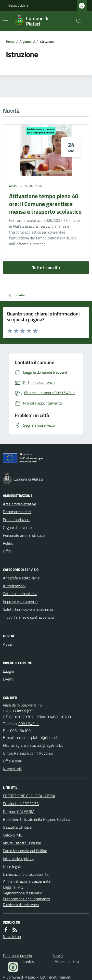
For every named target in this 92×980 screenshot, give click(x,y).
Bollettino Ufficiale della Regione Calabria (37, 819)
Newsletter (12, 937)
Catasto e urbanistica (20, 594)
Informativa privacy (19, 859)
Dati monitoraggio (17, 955)
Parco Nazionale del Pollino (25, 851)
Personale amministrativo (24, 535)
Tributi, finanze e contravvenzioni (30, 617)
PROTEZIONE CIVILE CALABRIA (29, 796)
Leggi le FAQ (13, 887)
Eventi (8, 679)
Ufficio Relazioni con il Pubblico (28, 753)
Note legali (12, 866)
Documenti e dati (17, 512)
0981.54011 (29, 724)
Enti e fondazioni (17, 520)
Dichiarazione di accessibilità (26, 874)
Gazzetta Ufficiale (17, 827)
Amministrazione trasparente (27, 881)
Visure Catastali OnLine (22, 843)
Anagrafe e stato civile (21, 578)
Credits (28, 961)
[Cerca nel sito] (77, 21)
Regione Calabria (18, 6)
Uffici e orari (13, 761)
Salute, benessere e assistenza (28, 609)
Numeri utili (12, 769)
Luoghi (8, 671)
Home (10, 41)
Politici (8, 543)
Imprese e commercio (20, 601)
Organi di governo (17, 527)
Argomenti (27, 41)
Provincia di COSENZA (21, 804)
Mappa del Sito (67, 961)
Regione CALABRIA (19, 811)
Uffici (7, 551)
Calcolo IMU (13, 835)
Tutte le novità (46, 268)
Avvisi (13, 186)
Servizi (58, 955)
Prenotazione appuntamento (26, 899)
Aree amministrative (20, 504)
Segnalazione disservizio (23, 893)
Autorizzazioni (14, 586)
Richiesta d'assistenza (21, 905)
